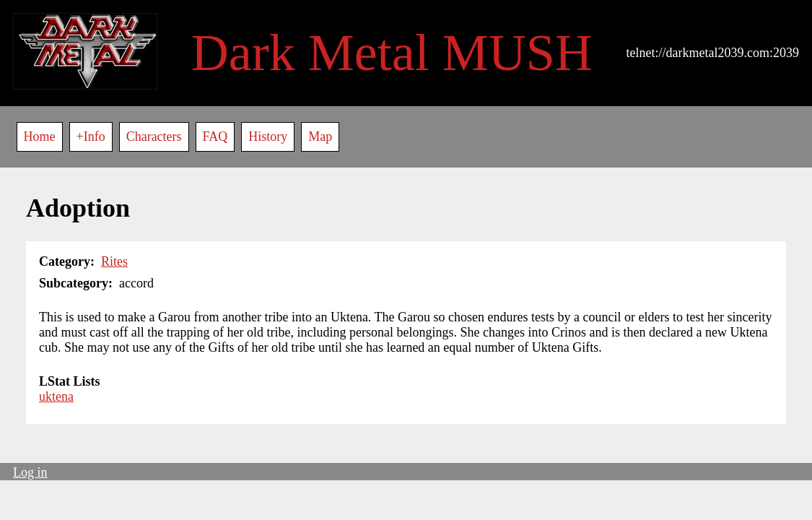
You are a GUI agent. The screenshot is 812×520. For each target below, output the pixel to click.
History (268, 136)
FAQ (215, 136)
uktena (56, 396)
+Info (91, 136)
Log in (30, 472)
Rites (114, 261)
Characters (154, 136)
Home (40, 136)
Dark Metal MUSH (392, 53)
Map (320, 136)
